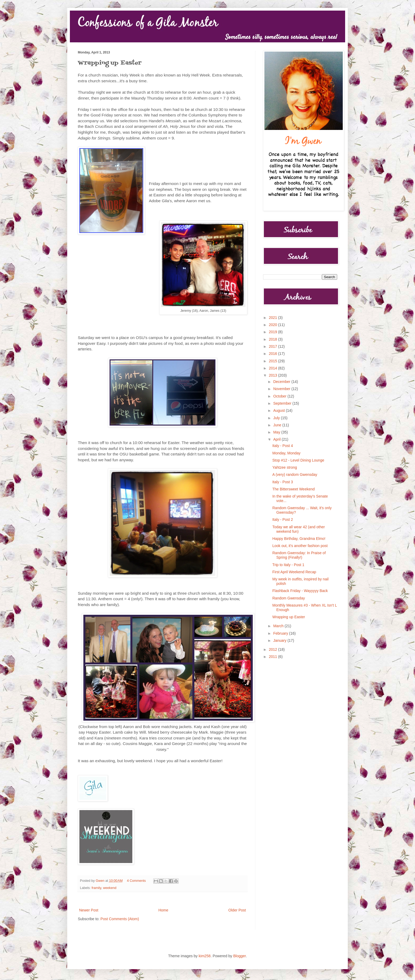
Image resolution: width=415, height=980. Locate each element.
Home (163, 910)
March (279, 626)
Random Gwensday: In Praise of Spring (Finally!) (299, 555)
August (279, 410)
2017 (274, 346)
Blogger (239, 956)
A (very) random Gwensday (295, 475)
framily (96, 888)
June (278, 425)
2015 (274, 361)
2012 (274, 649)
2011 (274, 657)
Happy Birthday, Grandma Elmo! (299, 539)
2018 (274, 339)
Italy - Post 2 (283, 520)
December (282, 382)
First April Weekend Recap (294, 572)
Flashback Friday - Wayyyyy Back (300, 591)
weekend (110, 888)
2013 (274, 375)
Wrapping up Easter (289, 617)
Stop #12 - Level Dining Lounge (298, 460)
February (281, 633)
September (283, 403)
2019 (274, 332)
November (282, 389)
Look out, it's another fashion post (300, 546)
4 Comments (136, 881)
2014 (274, 368)
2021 (274, 318)
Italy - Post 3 (283, 482)
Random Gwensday (289, 598)
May (277, 432)
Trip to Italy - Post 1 (288, 565)
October (280, 396)
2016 (274, 354)
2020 (274, 325)
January (280, 640)
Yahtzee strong (285, 467)
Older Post (237, 910)
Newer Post (89, 910)
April (277, 439)
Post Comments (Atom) (120, 919)
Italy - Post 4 (283, 446)
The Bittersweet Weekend (294, 489)
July (277, 418)
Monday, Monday (286, 453)
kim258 (205, 956)
